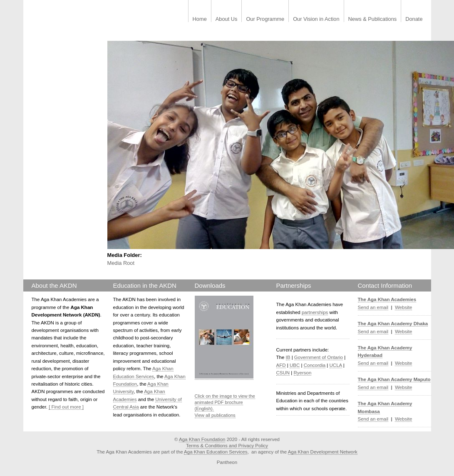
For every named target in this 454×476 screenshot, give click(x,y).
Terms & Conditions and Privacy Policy (227, 446)
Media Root (121, 263)
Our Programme (265, 19)
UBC (295, 365)
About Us (227, 19)
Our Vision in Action (316, 19)
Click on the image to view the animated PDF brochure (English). (225, 402)
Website (403, 307)
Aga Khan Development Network (323, 452)
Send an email (373, 307)
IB (288, 357)
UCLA (336, 365)
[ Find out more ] (66, 407)
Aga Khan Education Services (216, 452)
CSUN (283, 373)
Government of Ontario (319, 357)
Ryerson (303, 373)
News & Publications (373, 19)
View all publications (215, 415)
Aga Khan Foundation (202, 439)
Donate (414, 19)
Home (200, 19)
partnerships (315, 312)
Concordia (315, 365)
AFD (281, 365)
